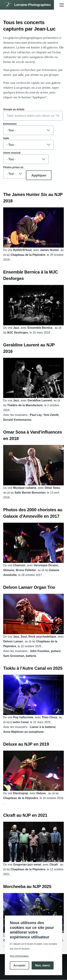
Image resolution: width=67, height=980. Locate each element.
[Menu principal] (62, 5)
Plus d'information (19, 956)
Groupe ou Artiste (14, 109)
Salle (6, 138)
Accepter (19, 965)
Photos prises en (13, 167)
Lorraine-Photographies (33, 5)
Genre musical (12, 153)
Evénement (10, 124)
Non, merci (43, 965)
